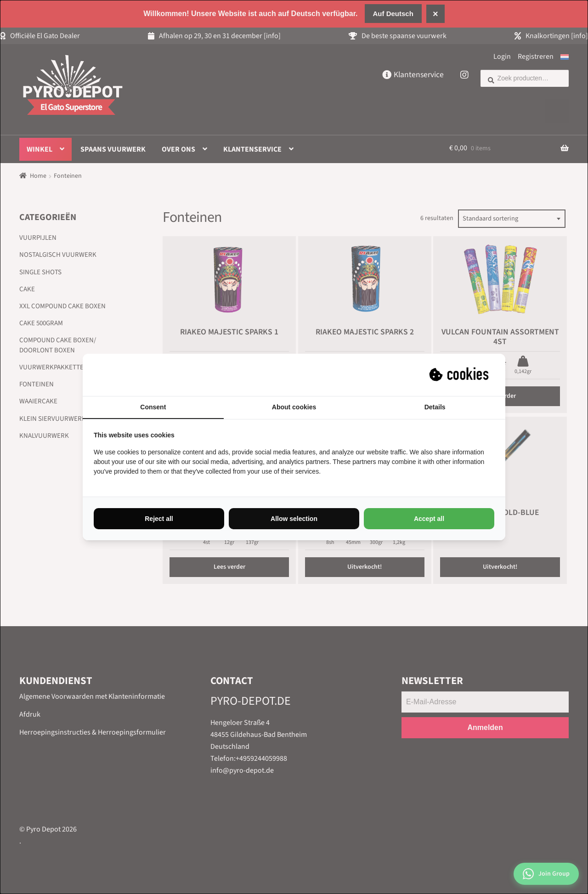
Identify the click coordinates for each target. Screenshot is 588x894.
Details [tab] (435, 407)
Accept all (429, 519)
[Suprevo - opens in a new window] (460, 375)
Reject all (159, 519)
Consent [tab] (153, 407)
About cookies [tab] (294, 407)
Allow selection (294, 519)
